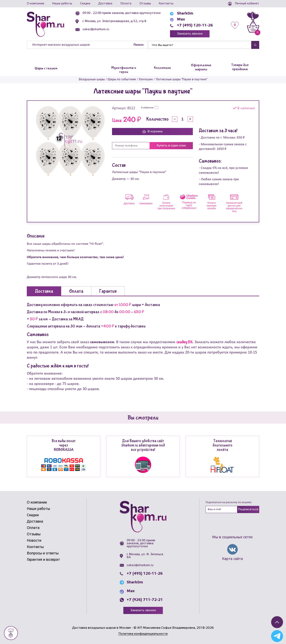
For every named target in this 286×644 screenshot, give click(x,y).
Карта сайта (232, 559)
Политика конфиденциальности (143, 634)
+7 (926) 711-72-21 (145, 600)
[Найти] (200, 45)
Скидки (85, 4)
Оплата (126, 4)
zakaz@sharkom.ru (96, 29)
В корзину (153, 132)
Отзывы (145, 4)
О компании (36, 4)
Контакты (166, 4)
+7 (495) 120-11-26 (195, 25)
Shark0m (185, 14)
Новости (34, 541)
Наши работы (62, 4)
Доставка (105, 4)
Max (181, 19)
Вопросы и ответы (43, 553)
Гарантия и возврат (43, 560)
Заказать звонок (190, 34)
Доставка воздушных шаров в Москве (102, 628)
